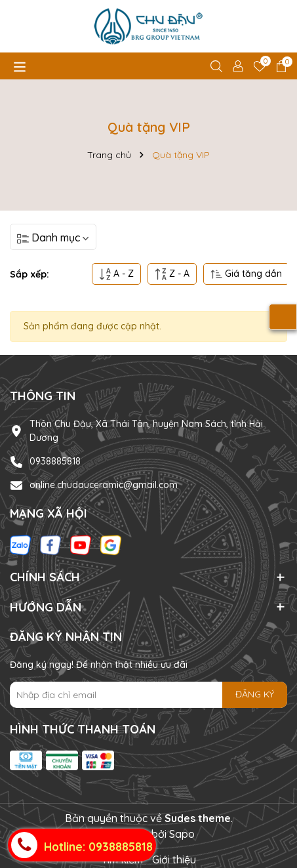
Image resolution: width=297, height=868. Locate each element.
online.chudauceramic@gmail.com (104, 485)
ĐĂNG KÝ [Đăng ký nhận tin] (255, 694)
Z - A (172, 274)
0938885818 (55, 461)
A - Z (116, 274)
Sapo (182, 834)
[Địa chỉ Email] (148, 695)
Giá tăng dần (246, 274)
